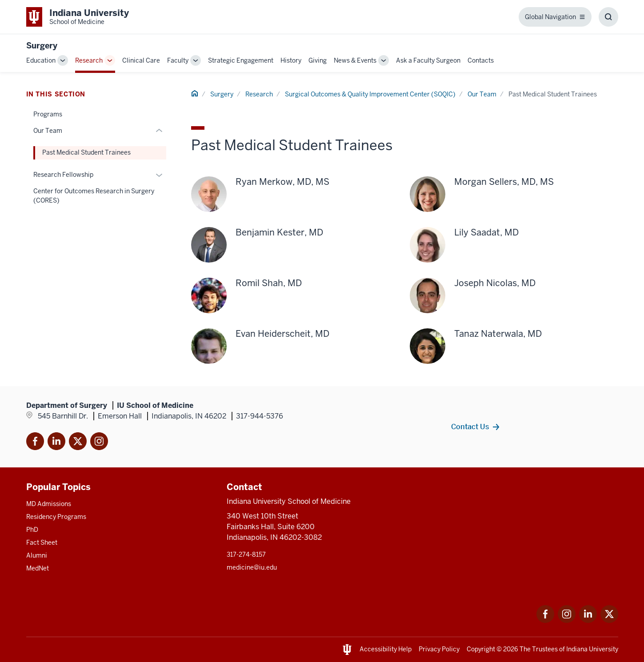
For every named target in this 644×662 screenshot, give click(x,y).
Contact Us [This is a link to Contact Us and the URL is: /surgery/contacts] (470, 427)
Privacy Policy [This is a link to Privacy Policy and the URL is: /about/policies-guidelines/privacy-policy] (439, 649)
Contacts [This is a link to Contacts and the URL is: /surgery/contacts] (481, 60)
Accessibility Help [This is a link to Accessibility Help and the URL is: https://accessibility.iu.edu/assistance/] (386, 649)
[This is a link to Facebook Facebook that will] (35, 443)
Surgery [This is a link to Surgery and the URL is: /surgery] (222, 94)
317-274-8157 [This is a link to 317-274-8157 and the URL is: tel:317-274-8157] (246, 554)
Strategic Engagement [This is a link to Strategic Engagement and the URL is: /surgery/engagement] (241, 60)
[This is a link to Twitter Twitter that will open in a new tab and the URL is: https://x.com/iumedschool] (609, 620)
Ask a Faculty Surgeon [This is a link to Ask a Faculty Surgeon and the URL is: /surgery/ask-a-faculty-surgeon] (428, 60)
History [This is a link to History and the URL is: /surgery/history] (291, 60)
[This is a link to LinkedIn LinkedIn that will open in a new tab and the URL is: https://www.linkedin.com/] (588, 620)
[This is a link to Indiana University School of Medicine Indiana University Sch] (78, 17)
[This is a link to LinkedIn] (56, 443)
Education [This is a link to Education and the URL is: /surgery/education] (41, 60)
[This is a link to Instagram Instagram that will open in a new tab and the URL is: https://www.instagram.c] (567, 620)
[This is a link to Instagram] (99, 443)
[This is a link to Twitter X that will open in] (78, 443)
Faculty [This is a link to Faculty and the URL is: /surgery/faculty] (178, 60)
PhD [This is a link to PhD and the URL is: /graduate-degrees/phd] (32, 530)
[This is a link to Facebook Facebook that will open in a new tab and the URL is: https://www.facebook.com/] (545, 620)
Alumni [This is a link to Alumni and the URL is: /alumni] (37, 555)
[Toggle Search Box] (608, 17)
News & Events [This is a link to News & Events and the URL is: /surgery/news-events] (355, 60)
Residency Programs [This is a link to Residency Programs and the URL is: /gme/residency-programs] (56, 517)
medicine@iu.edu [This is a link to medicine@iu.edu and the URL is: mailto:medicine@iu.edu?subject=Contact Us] (252, 567)
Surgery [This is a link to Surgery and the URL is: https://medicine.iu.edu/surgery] (42, 46)
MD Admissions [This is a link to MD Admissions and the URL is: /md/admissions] (49, 504)
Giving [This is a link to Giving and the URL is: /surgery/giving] (318, 60)
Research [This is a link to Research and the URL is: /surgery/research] (89, 60)
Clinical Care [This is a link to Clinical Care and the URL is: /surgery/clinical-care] (141, 60)
